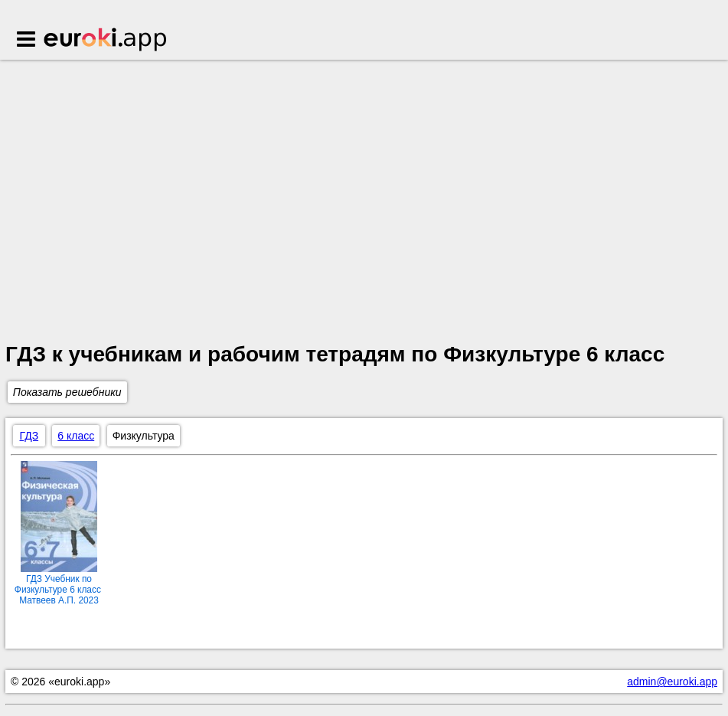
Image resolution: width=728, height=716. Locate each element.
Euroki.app (106, 41)
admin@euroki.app (672, 682)
